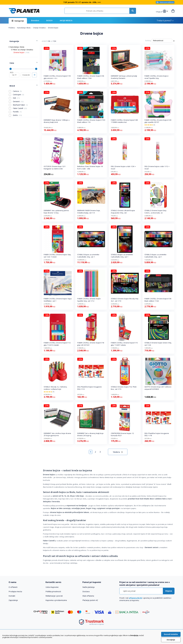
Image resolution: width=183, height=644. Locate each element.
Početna (12, 28)
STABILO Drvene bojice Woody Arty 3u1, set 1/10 (125, 300)
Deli (14, 93)
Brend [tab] (11, 81)
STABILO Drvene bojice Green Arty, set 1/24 (158, 344)
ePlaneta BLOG (135, 598)
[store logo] (24, 11)
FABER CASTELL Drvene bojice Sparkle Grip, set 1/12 (89, 300)
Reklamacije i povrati (54, 596)
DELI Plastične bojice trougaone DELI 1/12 (89, 388)
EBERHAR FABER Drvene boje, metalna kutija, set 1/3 (89, 212)
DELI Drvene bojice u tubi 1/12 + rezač (157, 168)
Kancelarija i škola (24, 28)
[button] (160, 11)
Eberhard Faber (18, 100)
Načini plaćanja (88, 587)
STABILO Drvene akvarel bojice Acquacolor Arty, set (123, 212)
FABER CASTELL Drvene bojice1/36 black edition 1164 (91, 77)
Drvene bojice (21, 51)
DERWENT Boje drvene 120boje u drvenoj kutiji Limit (57, 121)
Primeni (34, 71)
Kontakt (12, 596)
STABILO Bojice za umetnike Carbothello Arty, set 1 (88, 256)
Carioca (15, 86)
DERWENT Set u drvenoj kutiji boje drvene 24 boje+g (90, 434)
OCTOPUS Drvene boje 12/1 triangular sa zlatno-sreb (55, 168)
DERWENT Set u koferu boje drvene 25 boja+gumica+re (57, 434)
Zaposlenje (13, 600)
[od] (14, 71)
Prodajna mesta (15, 591)
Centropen (16, 90)
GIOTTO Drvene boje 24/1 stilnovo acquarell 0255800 (158, 388)
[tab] (25, 582)
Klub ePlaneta (88, 596)
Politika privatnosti (53, 591)
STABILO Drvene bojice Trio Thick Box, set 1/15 (124, 388)
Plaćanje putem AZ (90, 600)
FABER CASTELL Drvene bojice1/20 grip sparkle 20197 (158, 121)
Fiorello (15, 107)
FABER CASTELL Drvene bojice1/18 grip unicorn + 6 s (57, 77)
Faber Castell (18, 103)
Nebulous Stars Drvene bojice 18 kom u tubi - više (90, 168)
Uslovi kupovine (52, 587)
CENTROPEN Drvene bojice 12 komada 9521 (122, 434)
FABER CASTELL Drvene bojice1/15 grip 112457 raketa (124, 344)
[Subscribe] (169, 591)
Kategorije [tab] (13, 40)
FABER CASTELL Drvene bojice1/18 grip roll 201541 (91, 344)
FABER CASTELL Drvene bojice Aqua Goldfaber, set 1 (58, 300)
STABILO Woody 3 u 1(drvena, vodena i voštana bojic (55, 388)
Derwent (16, 96)
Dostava (86, 591)
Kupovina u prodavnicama (56, 600)
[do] (26, 71)
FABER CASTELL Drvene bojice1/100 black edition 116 (91, 121)
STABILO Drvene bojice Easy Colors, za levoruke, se (155, 212)
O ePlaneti (13, 587)
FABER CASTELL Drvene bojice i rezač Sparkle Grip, (157, 77)
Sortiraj (148, 41)
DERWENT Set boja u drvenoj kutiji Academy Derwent (124, 77)
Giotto (15, 110)
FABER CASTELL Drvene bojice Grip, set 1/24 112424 (57, 256)
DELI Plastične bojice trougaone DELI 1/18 (157, 434)
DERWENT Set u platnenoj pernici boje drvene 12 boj (56, 212)
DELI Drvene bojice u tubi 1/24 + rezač (123, 168)
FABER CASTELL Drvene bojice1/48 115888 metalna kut (124, 121)
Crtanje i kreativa (39, 28)
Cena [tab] (11, 60)
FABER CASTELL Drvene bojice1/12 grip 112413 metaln (57, 344)
